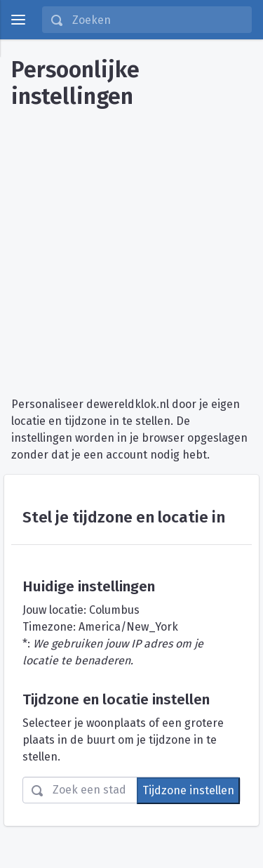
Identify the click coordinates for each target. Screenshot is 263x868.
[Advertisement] (131, 248)
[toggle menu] (18, 20)
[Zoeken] (157, 20)
